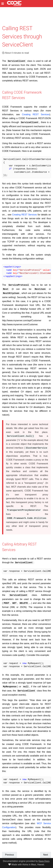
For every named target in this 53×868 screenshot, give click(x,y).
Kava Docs (44, 861)
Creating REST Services (36, 114)
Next (46, 851)
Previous (9, 851)
